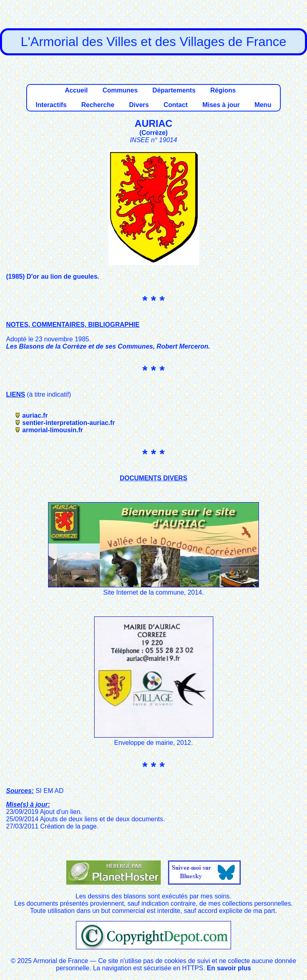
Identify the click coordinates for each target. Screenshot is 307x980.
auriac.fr (35, 415)
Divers (139, 105)
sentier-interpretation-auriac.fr (68, 423)
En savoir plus (229, 968)
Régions (223, 90)
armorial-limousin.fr (53, 430)
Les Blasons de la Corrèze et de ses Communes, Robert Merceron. (108, 346)
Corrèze (153, 133)
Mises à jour (221, 105)
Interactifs (51, 105)
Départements (174, 90)
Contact (176, 105)
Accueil (76, 90)
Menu (263, 105)
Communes (120, 90)
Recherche (98, 105)
